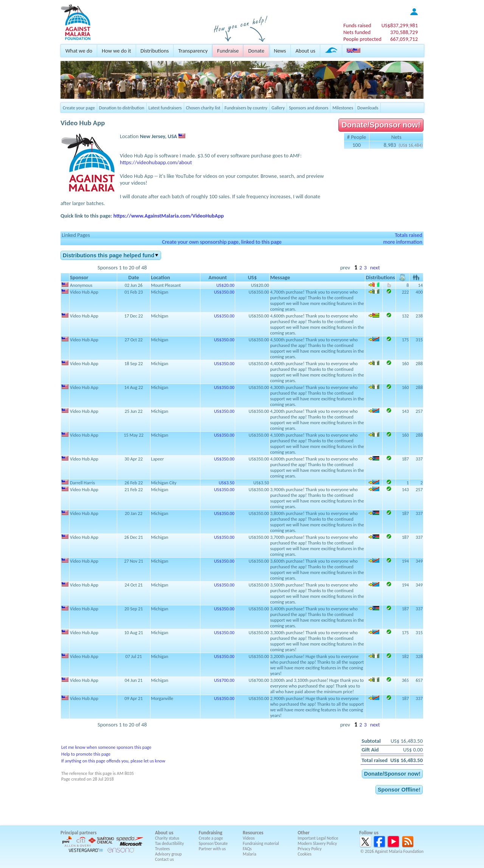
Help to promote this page (86, 754)
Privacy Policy (309, 849)
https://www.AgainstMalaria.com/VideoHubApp (169, 216)
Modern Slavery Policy (317, 843)
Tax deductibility (169, 843)
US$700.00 (224, 680)
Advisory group (168, 854)
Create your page (79, 108)
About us (305, 51)
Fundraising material (261, 843)
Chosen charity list (203, 108)
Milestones (343, 108)
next (375, 268)
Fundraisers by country (246, 108)
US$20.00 (225, 285)
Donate (256, 51)
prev (345, 268)
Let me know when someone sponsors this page (106, 747)
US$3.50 (226, 483)
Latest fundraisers (165, 108)
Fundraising (211, 833)
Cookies (305, 854)
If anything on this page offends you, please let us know (113, 761)
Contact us (164, 859)
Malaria (250, 854)
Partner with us (213, 849)
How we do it (116, 51)
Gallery (278, 108)
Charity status (167, 838)
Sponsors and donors (309, 108)
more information (403, 242)
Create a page (211, 838)
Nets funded (357, 32)
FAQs (247, 849)
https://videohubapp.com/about (156, 162)
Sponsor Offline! (399, 790)
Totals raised (409, 235)
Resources (253, 833)
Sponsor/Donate (213, 843)
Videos (249, 838)
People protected (362, 39)
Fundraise (228, 51)
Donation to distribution (122, 108)
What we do (79, 51)
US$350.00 (224, 292)
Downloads (368, 108)
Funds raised (357, 25)
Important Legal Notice (318, 838)
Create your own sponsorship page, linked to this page (222, 242)
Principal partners (78, 833)
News (280, 51)
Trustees (162, 849)
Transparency (193, 51)
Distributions (155, 51)
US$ (400, 25)
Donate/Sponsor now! (381, 125)
